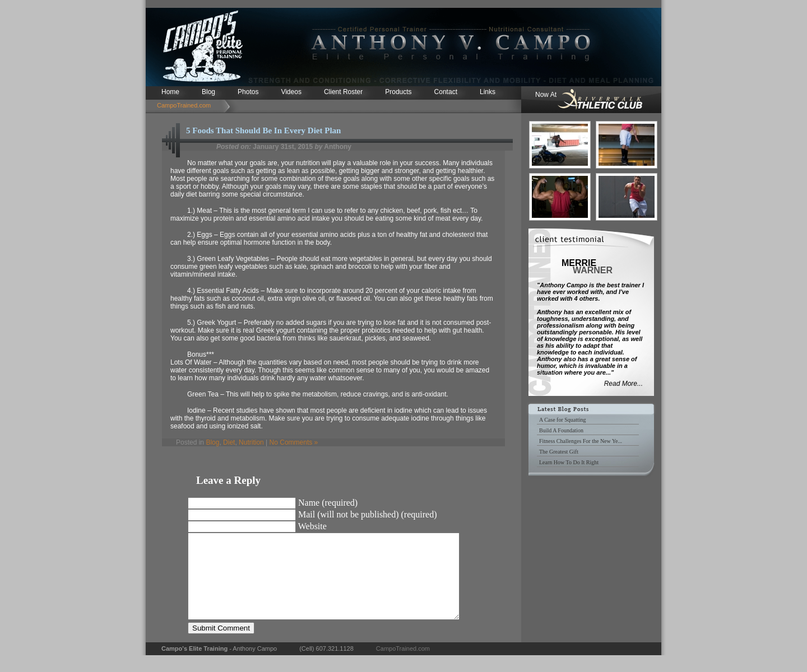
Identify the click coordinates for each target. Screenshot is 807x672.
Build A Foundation (561, 430)
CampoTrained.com (184, 105)
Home (170, 92)
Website (312, 526)
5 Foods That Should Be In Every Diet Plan (263, 130)
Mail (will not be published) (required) (368, 514)
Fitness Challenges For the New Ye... (581, 441)
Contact (446, 92)
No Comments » (294, 442)
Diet (229, 442)
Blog (208, 92)
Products (398, 92)
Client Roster (343, 92)
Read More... (623, 384)
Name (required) (328, 503)
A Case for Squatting (563, 420)
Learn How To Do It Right (569, 462)
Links (488, 92)
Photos (248, 92)
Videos (291, 92)
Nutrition (251, 442)
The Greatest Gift (559, 452)
